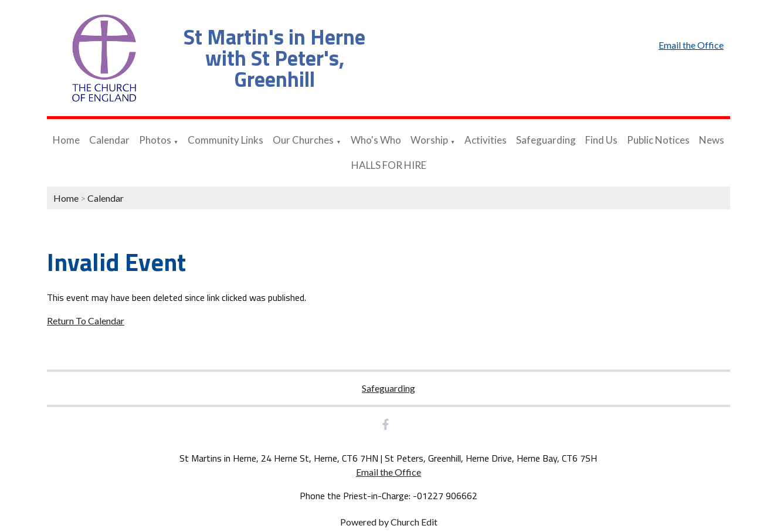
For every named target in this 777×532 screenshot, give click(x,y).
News (712, 140)
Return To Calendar (86, 321)
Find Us (601, 140)
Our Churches (303, 140)
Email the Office (389, 472)
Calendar (109, 140)
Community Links (225, 140)
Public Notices (658, 140)
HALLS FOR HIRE (389, 165)
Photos (155, 140)
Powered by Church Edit (389, 522)
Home (66, 140)
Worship (429, 140)
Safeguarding (546, 140)
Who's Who (376, 140)
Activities (486, 140)
